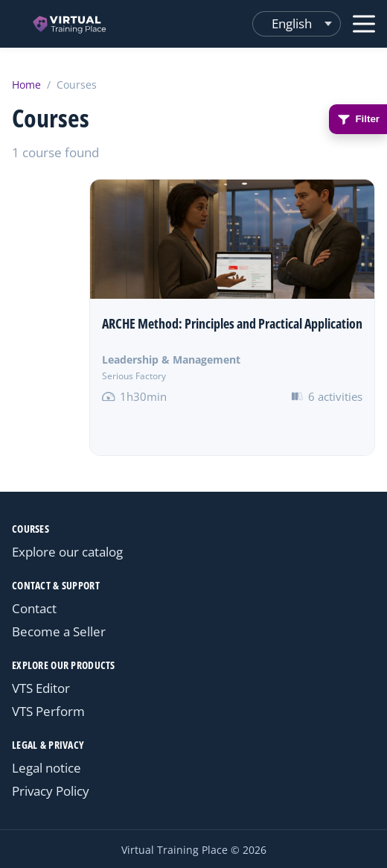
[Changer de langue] (297, 24)
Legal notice (47, 768)
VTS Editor (41, 688)
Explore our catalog (67, 552)
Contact (34, 608)
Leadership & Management (171, 359)
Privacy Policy (51, 791)
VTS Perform (48, 711)
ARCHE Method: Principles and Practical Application (232, 323)
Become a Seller (59, 631)
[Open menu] (364, 24)
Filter (358, 119)
